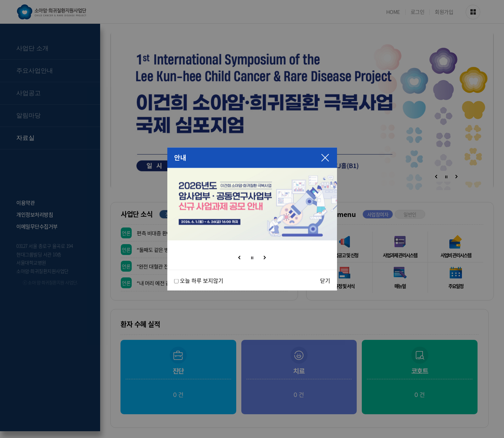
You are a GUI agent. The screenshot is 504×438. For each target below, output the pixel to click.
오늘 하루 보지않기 (202, 280)
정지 (252, 258)
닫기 (325, 280)
